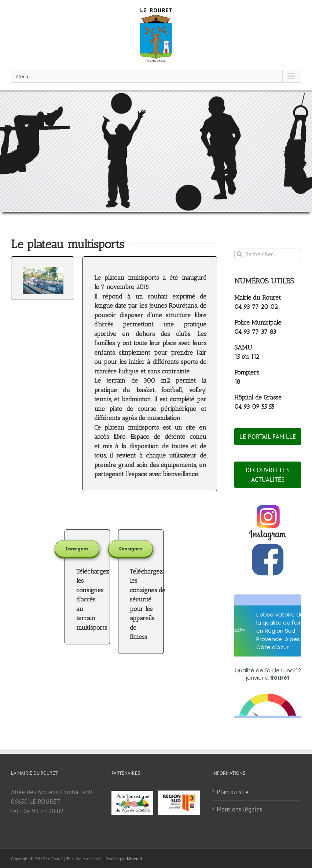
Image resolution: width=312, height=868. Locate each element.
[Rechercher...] (268, 254)
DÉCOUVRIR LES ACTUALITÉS (268, 475)
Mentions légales (239, 809)
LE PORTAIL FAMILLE (268, 437)
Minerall (135, 859)
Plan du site (233, 792)
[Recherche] (240, 254)
